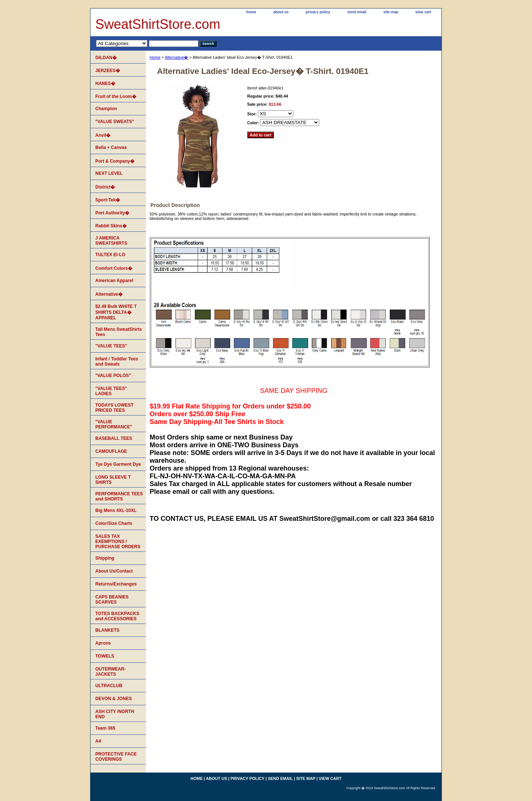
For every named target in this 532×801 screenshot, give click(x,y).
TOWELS (105, 656)
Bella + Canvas (111, 147)
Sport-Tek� (108, 200)
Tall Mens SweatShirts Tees (119, 332)
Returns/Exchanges (116, 584)
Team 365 (105, 728)
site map (391, 12)
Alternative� (176, 57)
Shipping (105, 558)
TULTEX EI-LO (110, 255)
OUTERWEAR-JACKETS (110, 672)
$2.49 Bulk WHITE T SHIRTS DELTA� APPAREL (116, 312)
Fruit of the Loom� (116, 96)
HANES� (105, 84)
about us (281, 12)
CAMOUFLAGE (111, 451)
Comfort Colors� (114, 268)
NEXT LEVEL (109, 173)
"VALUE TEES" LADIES (111, 391)
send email (357, 12)
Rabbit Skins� (111, 226)
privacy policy (318, 12)
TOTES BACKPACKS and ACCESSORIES (117, 616)
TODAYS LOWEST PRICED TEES (114, 408)
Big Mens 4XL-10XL (116, 510)
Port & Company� (115, 161)
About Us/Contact (114, 571)
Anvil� (103, 135)
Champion (106, 109)
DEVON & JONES (114, 699)
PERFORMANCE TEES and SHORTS (119, 496)
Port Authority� (112, 213)
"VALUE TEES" (111, 346)
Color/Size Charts (114, 523)
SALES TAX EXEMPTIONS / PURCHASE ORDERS (118, 542)
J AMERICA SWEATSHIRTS (111, 241)
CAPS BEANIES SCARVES (112, 600)
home (251, 12)
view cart (423, 12)
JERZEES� (108, 71)
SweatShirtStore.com (158, 24)
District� (105, 187)
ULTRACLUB (109, 686)
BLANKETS (107, 630)
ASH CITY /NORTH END (115, 714)
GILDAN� (106, 58)
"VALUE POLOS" (113, 376)
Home (155, 57)
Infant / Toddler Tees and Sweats (117, 362)
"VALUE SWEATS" (115, 122)
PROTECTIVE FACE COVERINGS (116, 757)
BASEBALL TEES (114, 438)
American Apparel (114, 281)
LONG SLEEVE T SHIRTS (113, 480)
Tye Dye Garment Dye (118, 464)
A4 (98, 741)
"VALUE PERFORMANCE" (114, 424)
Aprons (103, 643)
